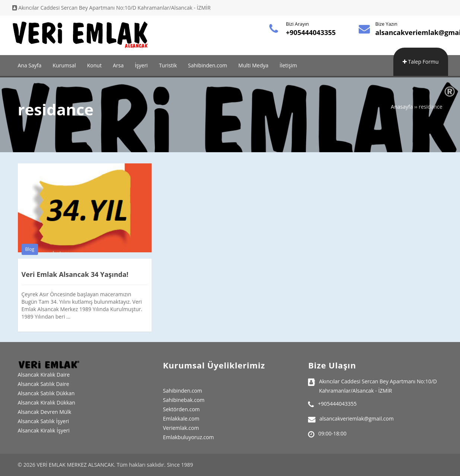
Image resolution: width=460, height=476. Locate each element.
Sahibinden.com (208, 65)
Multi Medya (253, 65)
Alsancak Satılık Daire (44, 384)
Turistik (168, 65)
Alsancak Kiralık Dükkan (47, 402)
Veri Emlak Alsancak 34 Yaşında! (75, 274)
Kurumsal (64, 65)
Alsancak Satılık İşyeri (44, 421)
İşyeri (141, 65)
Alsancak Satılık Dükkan (46, 393)
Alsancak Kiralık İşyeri (44, 430)
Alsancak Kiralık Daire (44, 375)
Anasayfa (402, 107)
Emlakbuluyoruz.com (188, 437)
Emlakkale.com (181, 419)
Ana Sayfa (30, 65)
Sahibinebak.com (184, 400)
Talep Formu (421, 62)
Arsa (118, 65)
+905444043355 (311, 32)
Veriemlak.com (181, 428)
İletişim (288, 65)
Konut (94, 65)
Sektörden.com (181, 409)
